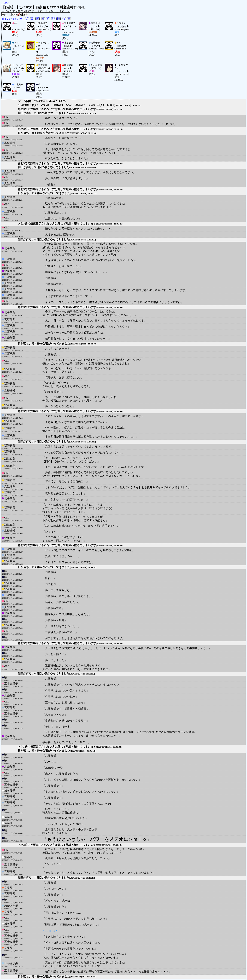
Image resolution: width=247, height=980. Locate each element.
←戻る (5, 3)
